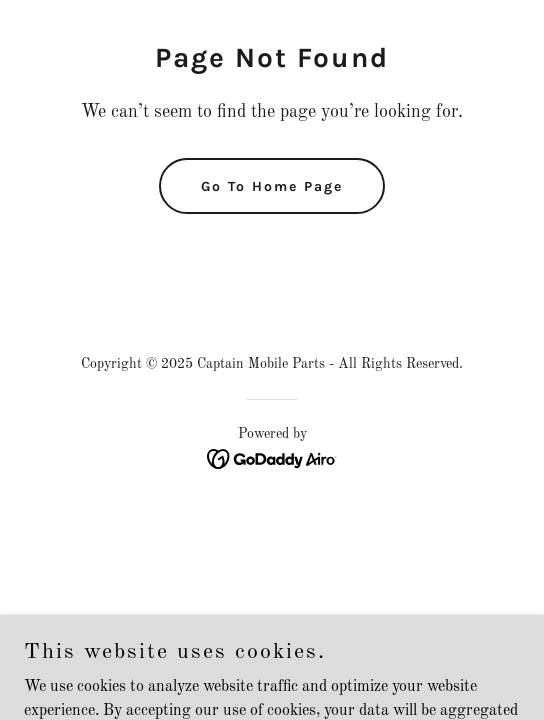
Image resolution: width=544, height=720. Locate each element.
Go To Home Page (272, 186)
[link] (272, 459)
